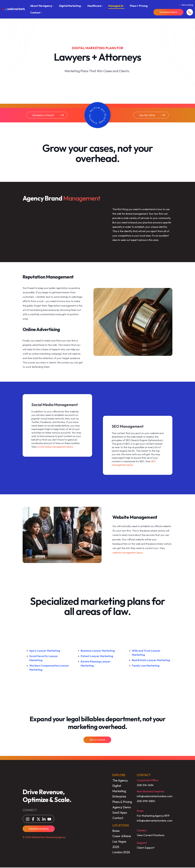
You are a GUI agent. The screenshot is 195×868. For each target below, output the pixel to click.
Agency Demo (122, 808)
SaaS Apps (120, 813)
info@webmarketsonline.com (155, 797)
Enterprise (119, 797)
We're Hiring (187, 5)
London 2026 (121, 853)
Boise (116, 831)
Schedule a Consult (48, 115)
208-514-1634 (145, 785)
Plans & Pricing (122, 802)
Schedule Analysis (39, 829)
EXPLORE (119, 776)
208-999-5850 (146, 801)
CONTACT (144, 776)
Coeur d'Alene (122, 837)
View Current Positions (151, 836)
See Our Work (152, 115)
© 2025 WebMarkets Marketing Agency (44, 838)
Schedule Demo (168, 12)
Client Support (146, 848)
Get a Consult (97, 740)
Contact (118, 818)
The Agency (120, 781)
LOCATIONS (121, 826)
